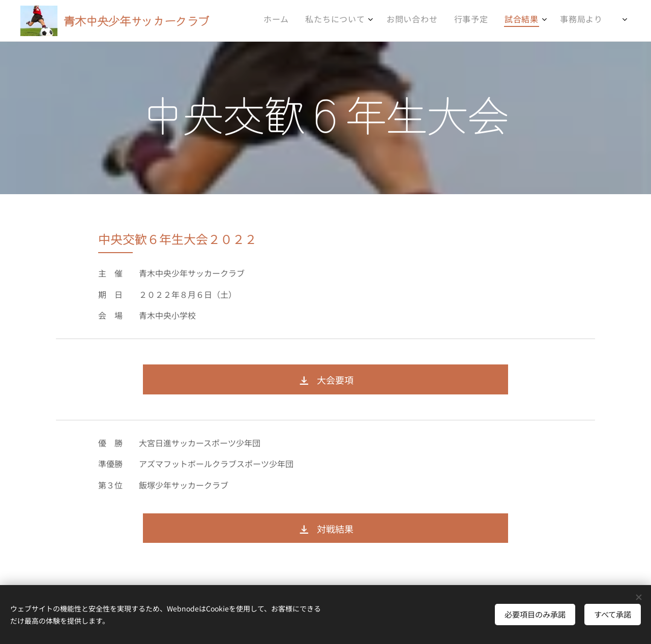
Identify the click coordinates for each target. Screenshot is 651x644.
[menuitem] (493, 21)
